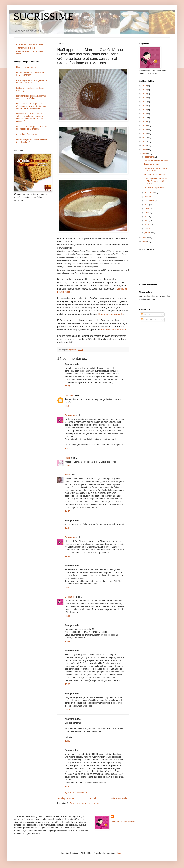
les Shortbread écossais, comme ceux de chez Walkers (31, 97)
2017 (145, 118)
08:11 (67, 710)
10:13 (67, 449)
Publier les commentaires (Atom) (85, 803)
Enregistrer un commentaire (74, 792)
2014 (145, 130)
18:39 (67, 684)
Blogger (119, 853)
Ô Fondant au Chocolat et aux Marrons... (156, 170)
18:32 (67, 741)
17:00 (67, 528)
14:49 (67, 511)
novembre (149, 193)
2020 (145, 106)
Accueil (93, 798)
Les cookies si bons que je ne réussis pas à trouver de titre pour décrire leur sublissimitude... (31, 106)
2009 (145, 150)
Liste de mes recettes (26, 67)
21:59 (67, 588)
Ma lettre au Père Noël (154, 175)
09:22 (67, 386)
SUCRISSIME (44, 16)
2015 (145, 126)
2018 (145, 114)
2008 (145, 153)
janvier (148, 232)
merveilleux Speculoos (26, 134)
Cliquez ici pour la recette (110, 314)
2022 (145, 98)
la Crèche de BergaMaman (156, 160)
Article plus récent (66, 798)
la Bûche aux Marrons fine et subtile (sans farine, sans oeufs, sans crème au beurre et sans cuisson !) (31, 117)
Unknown (70, 395)
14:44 (67, 787)
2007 (145, 238)
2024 (145, 94)
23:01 (67, 616)
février (148, 229)
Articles (145, 315)
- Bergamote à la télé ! (26, 48)
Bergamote (70, 415)
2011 (145, 142)
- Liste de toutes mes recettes (30, 44)
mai (147, 217)
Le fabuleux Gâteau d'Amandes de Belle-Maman (30, 74)
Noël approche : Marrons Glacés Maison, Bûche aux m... (156, 181)
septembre (150, 201)
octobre (148, 197)
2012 (145, 137)
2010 (145, 145)
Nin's (67, 475)
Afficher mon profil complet (123, 822)
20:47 (67, 466)
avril (147, 221)
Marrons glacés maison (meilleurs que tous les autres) (31, 82)
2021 (145, 102)
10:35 (67, 642)
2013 (145, 134)
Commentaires (149, 320)
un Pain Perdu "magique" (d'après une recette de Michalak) (32, 128)
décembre (149, 157)
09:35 (67, 406)
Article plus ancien (120, 798)
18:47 (67, 557)
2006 (145, 241)
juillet (147, 209)
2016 (145, 122)
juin (147, 213)
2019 (145, 110)
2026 (145, 86)
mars (147, 224)
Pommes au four (152, 164)
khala (68, 458)
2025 (145, 90)
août (147, 205)
